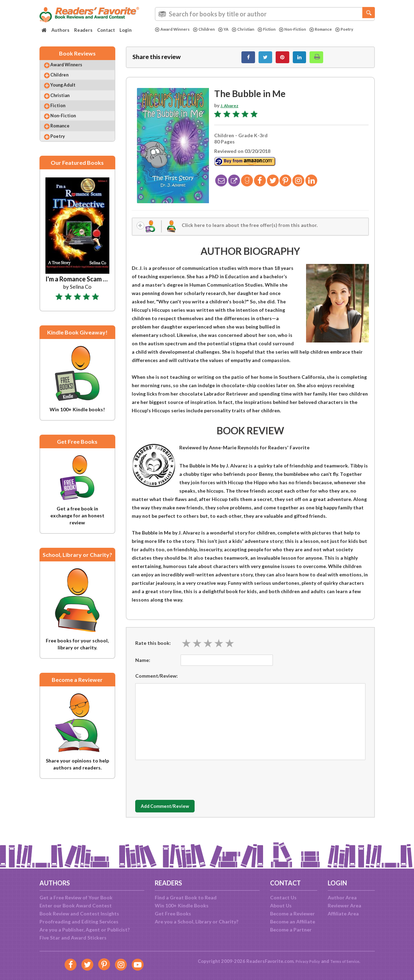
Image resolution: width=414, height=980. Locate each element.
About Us (281, 905)
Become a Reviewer (292, 913)
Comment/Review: (157, 682)
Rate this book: (153, 649)
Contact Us (283, 897)
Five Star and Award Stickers (73, 938)
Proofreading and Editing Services (79, 922)
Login (126, 30)
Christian (253, 29)
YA (231, 29)
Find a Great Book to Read (186, 897)
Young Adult (69, 94)
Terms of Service (348, 961)
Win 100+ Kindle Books (182, 905)
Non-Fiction (309, 29)
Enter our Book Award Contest (76, 905)
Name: (143, 666)
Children (210, 29)
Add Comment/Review (177, 813)
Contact (106, 30)
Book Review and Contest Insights (79, 913)
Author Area (342, 897)
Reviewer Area (344, 905)
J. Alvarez (231, 109)
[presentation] (188, 784)
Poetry (165, 35)
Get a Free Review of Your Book (76, 897)
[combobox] (265, 14)
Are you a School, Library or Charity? (197, 922)
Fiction (280, 29)
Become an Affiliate (293, 922)
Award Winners (175, 29)
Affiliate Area (343, 913)
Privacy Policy (304, 961)
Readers (83, 30)
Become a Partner (291, 930)
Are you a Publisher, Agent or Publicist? (85, 930)
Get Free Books (173, 913)
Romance (341, 29)
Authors (60, 30)
